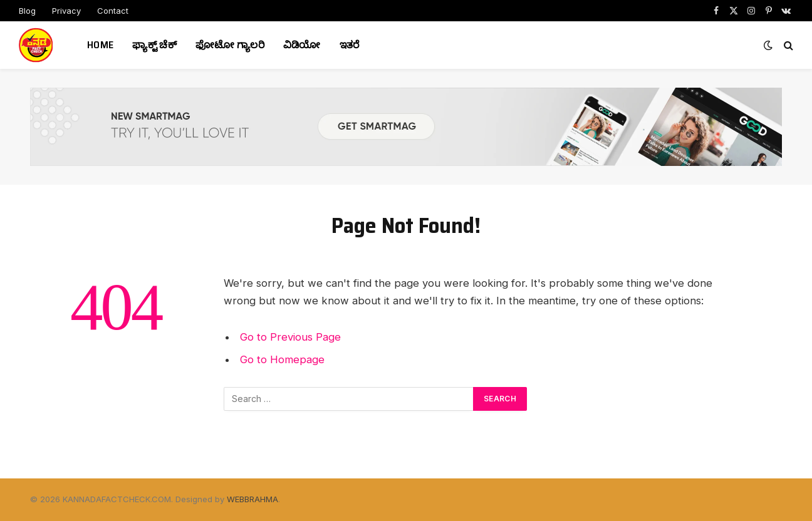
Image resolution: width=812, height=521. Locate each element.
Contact (113, 11)
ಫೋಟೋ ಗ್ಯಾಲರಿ (230, 45)
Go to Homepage (282, 359)
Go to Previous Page (290, 337)
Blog (27, 11)
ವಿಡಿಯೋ (302, 45)
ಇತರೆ (350, 45)
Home (100, 45)
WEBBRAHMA (252, 499)
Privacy (66, 11)
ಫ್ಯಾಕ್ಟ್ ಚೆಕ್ (154, 45)
